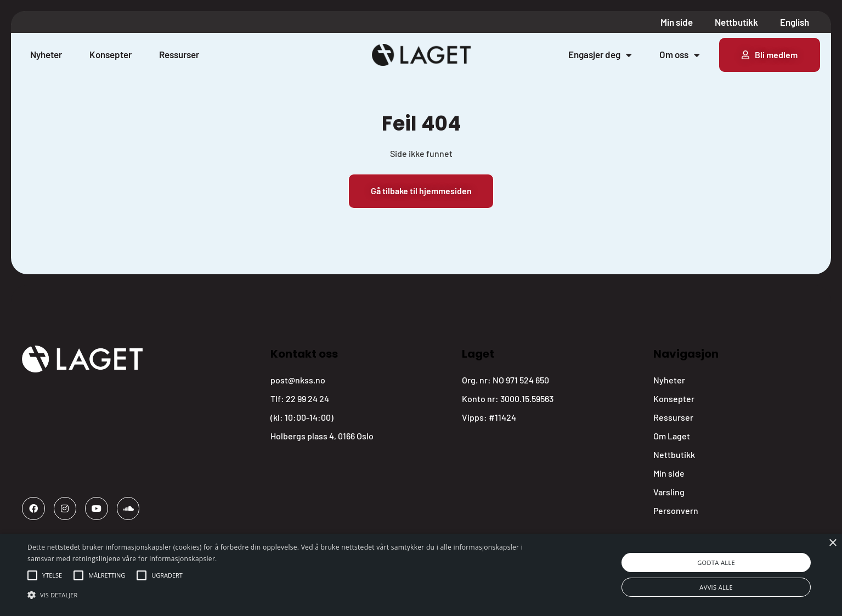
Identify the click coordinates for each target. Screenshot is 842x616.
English (795, 22)
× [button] (832, 543)
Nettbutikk (736, 22)
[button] (52, 575)
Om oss (680, 55)
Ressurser (179, 54)
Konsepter (111, 54)
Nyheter (46, 54)
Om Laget (672, 436)
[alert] (421, 575)
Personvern (676, 510)
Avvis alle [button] (716, 587)
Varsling (669, 492)
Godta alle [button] (716, 563)
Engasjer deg (600, 55)
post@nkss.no (298, 380)
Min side (677, 22)
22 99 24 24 (307, 399)
